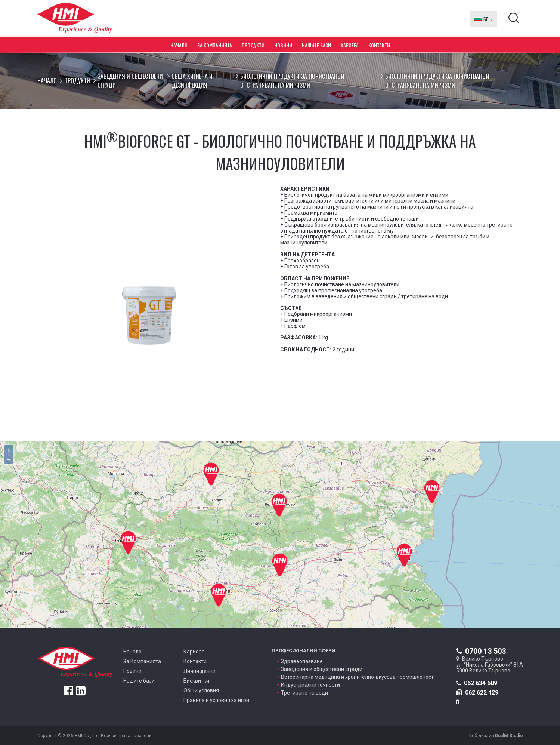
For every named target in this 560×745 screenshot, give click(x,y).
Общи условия (201, 690)
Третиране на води (304, 693)
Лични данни (199, 671)
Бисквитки (196, 681)
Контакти (379, 45)
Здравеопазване (302, 661)
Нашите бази (316, 45)
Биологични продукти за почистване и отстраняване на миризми (292, 81)
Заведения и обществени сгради (130, 81)
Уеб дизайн (496, 736)
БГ (483, 19)
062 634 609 (477, 683)
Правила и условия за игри (216, 700)
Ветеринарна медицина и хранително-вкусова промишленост (357, 677)
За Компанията (215, 45)
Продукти (253, 45)
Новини (283, 45)
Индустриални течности (310, 685)
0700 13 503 (481, 651)
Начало (179, 45)
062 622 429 (477, 692)
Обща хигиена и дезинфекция (192, 81)
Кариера (350, 45)
